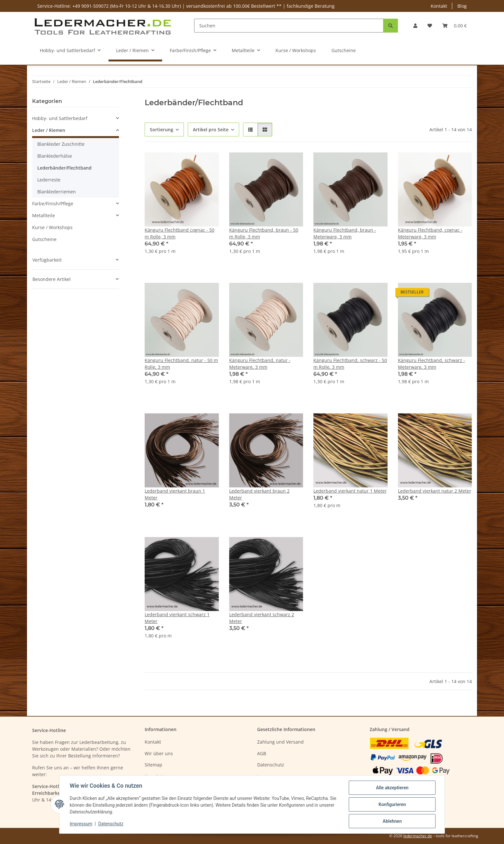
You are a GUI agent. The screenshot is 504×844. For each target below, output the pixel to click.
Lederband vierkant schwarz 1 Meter (177, 618)
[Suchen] (289, 26)
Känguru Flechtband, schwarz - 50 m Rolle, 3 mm (350, 364)
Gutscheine (44, 239)
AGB (262, 753)
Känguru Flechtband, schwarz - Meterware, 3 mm (432, 364)
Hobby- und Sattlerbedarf (60, 118)
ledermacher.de (418, 836)
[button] (415, 26)
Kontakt (439, 6)
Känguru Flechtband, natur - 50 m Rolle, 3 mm (181, 364)
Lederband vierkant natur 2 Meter (435, 491)
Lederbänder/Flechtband (64, 168)
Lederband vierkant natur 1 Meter (350, 491)
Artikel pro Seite (211, 130)
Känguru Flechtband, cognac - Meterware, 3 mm (430, 233)
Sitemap (153, 765)
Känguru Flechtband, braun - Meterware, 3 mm (345, 233)
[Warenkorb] (455, 26)
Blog (462, 6)
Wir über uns (159, 753)
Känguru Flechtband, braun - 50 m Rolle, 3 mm (264, 233)
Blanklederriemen (57, 192)
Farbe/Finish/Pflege (53, 204)
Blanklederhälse (55, 156)
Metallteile (44, 215)
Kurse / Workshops (52, 227)
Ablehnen (392, 821)
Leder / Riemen (49, 130)
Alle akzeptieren (392, 788)
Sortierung (162, 130)
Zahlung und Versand (280, 742)
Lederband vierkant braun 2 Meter (259, 494)
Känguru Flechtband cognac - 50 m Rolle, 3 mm (180, 233)
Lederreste (49, 180)
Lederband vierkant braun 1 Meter (175, 494)
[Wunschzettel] (430, 26)
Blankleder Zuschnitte (61, 144)
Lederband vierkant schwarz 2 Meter (262, 618)
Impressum (81, 824)
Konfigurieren (392, 804)
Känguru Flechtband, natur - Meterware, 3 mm (260, 364)
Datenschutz (111, 824)
